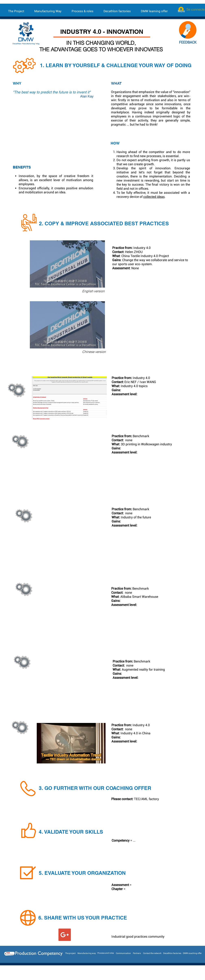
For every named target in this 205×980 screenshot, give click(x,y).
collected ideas (154, 197)
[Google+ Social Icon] (65, 935)
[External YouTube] (57, 132)
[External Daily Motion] (68, 533)
